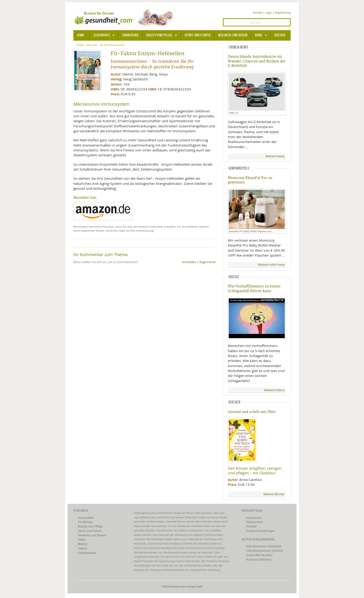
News (259, 35)
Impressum (254, 518)
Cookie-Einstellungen (261, 531)
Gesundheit (102, 35)
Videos (83, 548)
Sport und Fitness (198, 35)
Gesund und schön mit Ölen (252, 412)
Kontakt (258, 13)
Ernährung (130, 35)
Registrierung (283, 13)
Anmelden (189, 262)
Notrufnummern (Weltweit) (264, 546)
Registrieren (208, 262)
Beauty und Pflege (159, 35)
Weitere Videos (274, 390)
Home (80, 45)
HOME (81, 35)
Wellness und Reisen (233, 35)
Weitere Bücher (274, 494)
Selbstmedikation (112, 45)
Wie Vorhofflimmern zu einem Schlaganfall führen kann (254, 289)
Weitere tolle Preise (271, 265)
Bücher (280, 35)
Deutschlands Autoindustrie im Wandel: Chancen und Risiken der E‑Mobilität (257, 61)
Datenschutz (255, 522)
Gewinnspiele (87, 553)
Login (269, 13)
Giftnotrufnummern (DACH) (264, 551)
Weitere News (275, 156)
